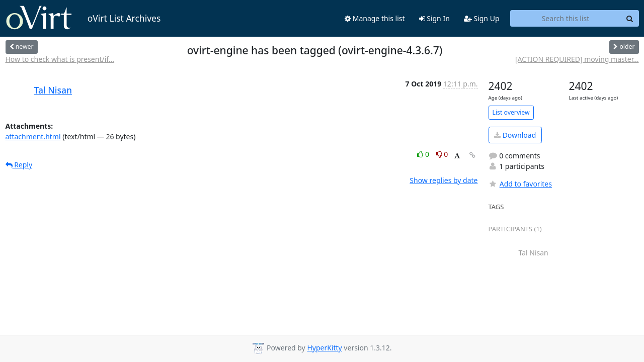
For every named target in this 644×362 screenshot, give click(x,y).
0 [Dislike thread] (442, 154)
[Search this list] (566, 19)
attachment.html (33, 137)
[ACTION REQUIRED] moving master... (577, 59)
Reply (19, 165)
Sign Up (482, 18)
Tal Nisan (53, 90)
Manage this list (375, 18)
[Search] (630, 19)
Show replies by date (444, 180)
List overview (511, 112)
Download (515, 135)
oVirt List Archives (83, 18)
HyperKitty (324, 348)
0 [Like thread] (424, 154)
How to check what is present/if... (60, 59)
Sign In (434, 18)
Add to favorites (520, 184)
